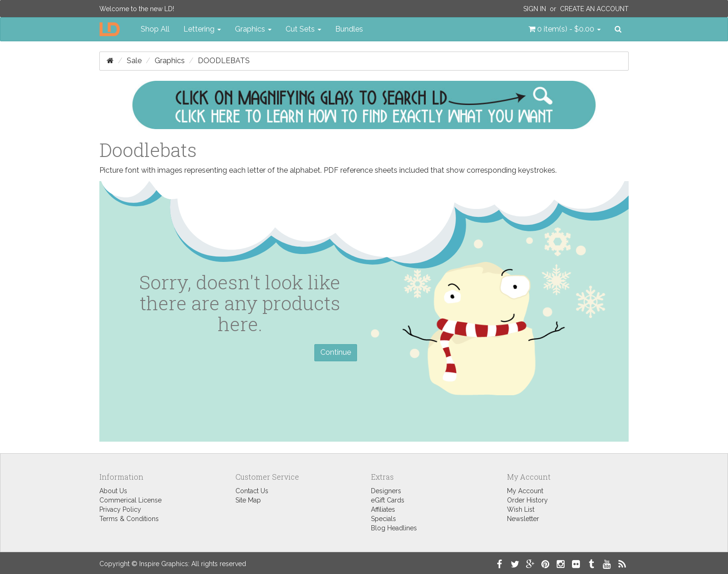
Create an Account (594, 9)
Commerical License (130, 500)
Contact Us (252, 491)
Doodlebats (224, 61)
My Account (525, 491)
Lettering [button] (202, 29)
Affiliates (383, 509)
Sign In (535, 9)
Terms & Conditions (129, 519)
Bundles (349, 29)
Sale (134, 61)
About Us (113, 491)
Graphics (170, 61)
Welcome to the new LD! (137, 9)
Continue (336, 352)
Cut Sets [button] (303, 29)
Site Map (248, 500)
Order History (527, 500)
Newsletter (523, 519)
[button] (565, 29)
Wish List (521, 509)
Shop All (155, 29)
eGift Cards (388, 500)
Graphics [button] (253, 29)
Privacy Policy (120, 509)
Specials (383, 519)
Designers (386, 491)
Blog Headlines (394, 528)
